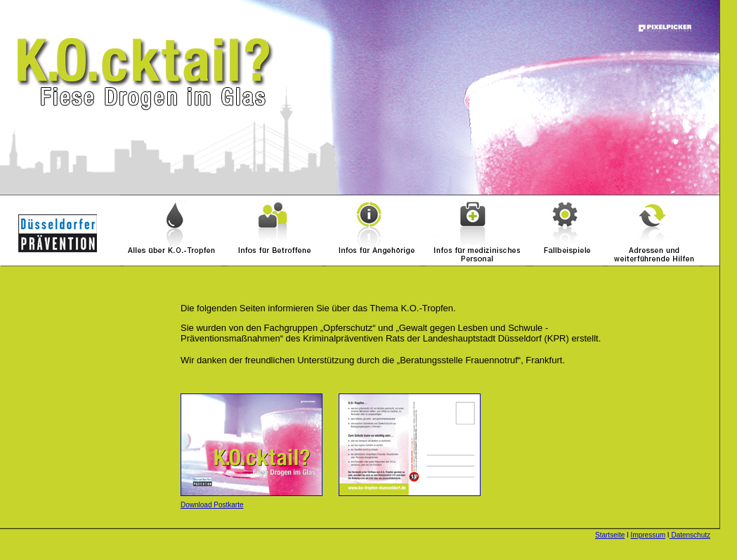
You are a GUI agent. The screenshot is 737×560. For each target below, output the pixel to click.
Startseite (610, 535)
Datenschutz (690, 535)
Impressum (648, 535)
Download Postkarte (212, 505)
